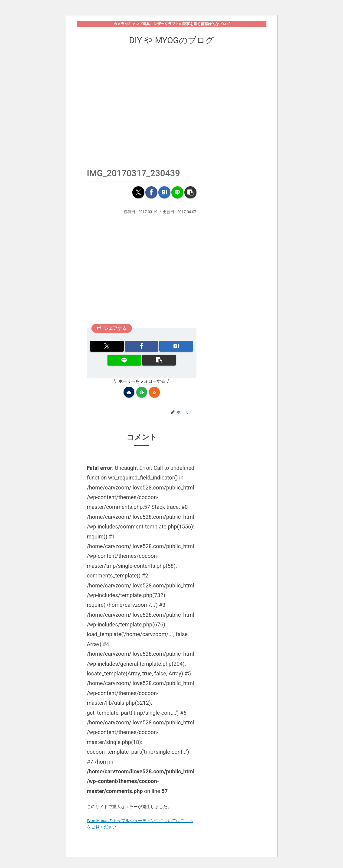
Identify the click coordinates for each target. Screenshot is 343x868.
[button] (190, 192)
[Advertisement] (172, 102)
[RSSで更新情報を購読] (154, 392)
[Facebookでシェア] (151, 192)
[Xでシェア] (138, 192)
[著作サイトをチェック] (129, 392)
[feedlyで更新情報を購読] (142, 392)
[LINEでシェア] (177, 192)
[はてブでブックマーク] (164, 192)
